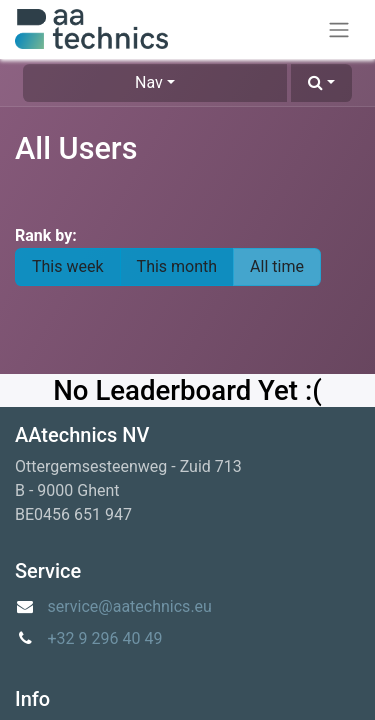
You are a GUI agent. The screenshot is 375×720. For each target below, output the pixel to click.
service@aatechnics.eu (130, 606)
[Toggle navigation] (339, 29)
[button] (321, 83)
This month (177, 266)
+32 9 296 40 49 (105, 638)
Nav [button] (149, 82)
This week (68, 266)
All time (277, 266)
